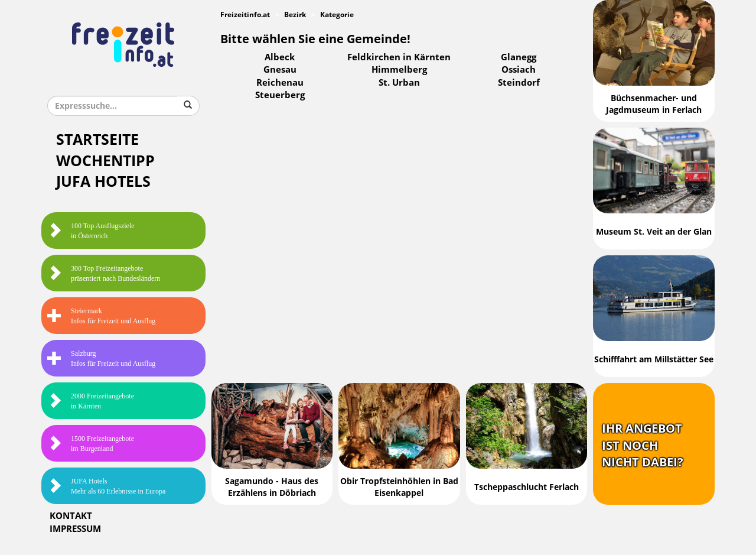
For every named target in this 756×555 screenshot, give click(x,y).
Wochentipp (105, 161)
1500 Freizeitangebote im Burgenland (91, 444)
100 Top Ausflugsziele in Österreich (91, 231)
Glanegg (519, 57)
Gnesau (280, 70)
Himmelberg (399, 70)
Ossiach (519, 70)
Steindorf (519, 83)
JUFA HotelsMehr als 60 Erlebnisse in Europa (106, 486)
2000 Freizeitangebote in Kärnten (91, 401)
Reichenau (280, 83)
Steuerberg (280, 95)
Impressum (75, 529)
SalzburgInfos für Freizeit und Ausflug (101, 358)
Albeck (280, 57)
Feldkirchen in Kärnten (399, 57)
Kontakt (71, 516)
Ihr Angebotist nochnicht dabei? (643, 445)
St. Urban (399, 83)
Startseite (97, 140)
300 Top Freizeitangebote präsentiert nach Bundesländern (104, 273)
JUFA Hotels (103, 182)
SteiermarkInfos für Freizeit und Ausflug (101, 316)
